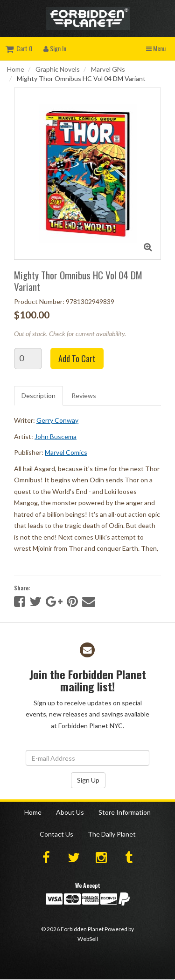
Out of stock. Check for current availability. (70, 334)
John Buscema (56, 436)
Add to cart (77, 358)
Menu (156, 48)
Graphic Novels (58, 69)
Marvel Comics (66, 452)
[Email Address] (87, 758)
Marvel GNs (108, 69)
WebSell (88, 939)
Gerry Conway (57, 420)
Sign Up (88, 780)
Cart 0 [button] (19, 48)
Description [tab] (38, 395)
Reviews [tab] (84, 395)
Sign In (55, 48)
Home (16, 69)
